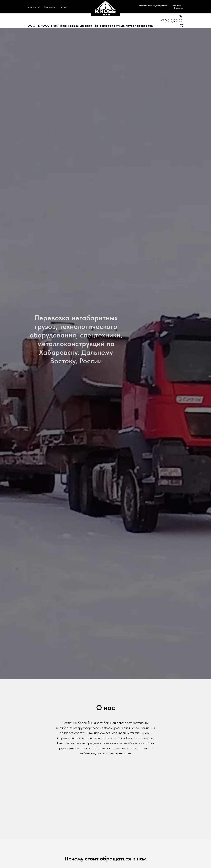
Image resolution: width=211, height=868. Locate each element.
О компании (33, 7)
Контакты (179, 8)
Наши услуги (50, 7)
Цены (64, 7)
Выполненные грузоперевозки (154, 5)
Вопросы (177, 5)
